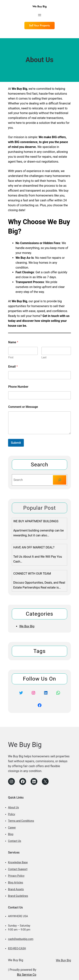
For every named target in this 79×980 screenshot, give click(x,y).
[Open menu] (40, 15)
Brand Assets (16, 889)
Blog (11, 834)
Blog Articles (16, 883)
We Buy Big (40, 6)
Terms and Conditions (21, 821)
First (11, 357)
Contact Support (18, 869)
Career (12, 828)
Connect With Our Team (32, 574)
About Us (14, 807)
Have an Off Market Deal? (34, 547)
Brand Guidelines (18, 896)
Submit (16, 443)
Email (13, 367)
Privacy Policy (16, 876)
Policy (12, 814)
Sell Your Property (39, 25)
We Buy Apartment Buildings (36, 521)
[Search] (60, 480)
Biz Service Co (27, 975)
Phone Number (18, 387)
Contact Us (15, 841)
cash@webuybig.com (21, 939)
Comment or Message (23, 407)
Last (44, 357)
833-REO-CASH (17, 948)
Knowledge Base (18, 862)
